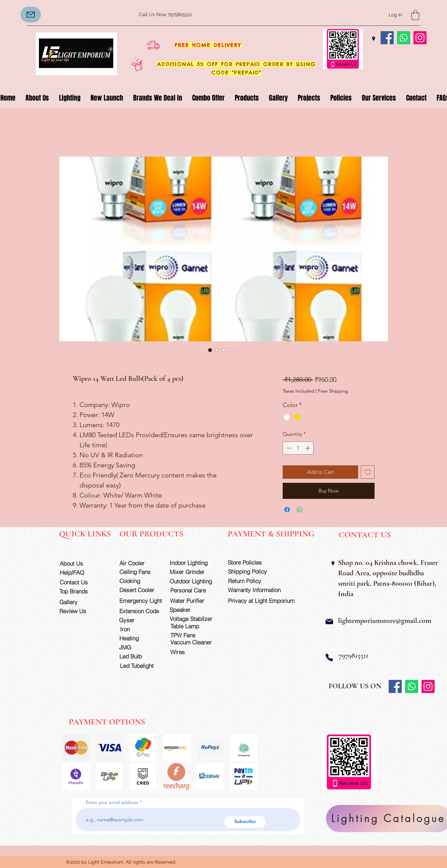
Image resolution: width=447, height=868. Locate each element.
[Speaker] (189, 610)
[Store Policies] (251, 562)
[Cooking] (139, 581)
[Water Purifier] (193, 601)
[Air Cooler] (139, 563)
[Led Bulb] (139, 656)
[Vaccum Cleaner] (194, 642)
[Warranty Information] (259, 590)
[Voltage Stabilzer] (193, 619)
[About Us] (79, 563)
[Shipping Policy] (252, 571)
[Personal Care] (194, 590)
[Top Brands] (79, 591)
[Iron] (139, 629)
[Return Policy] (252, 581)
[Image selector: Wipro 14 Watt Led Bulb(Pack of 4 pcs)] (210, 350)
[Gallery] (79, 602)
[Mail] (329, 622)
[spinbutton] (298, 448)
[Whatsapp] (404, 38)
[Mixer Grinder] (193, 572)
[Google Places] (374, 39)
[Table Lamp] (194, 626)
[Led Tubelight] (141, 666)
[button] (415, 15)
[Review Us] (79, 611)
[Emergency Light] (143, 601)
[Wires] (185, 652)
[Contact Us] (79, 582)
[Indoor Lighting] (193, 563)
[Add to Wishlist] (368, 472)
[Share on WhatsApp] (300, 510)
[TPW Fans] (194, 635)
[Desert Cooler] (139, 590)
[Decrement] (288, 448)
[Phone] (329, 657)
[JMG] (138, 647)
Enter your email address (112, 802)
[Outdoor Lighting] (193, 581)
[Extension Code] (140, 611)
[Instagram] (420, 38)
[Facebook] (387, 38)
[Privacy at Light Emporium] (264, 601)
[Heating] (139, 638)
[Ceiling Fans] (139, 572)
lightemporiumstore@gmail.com (385, 621)
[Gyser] (138, 620)
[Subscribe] (245, 822)
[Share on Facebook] (287, 510)
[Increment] (308, 448)
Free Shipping (333, 391)
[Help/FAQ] (79, 572)
